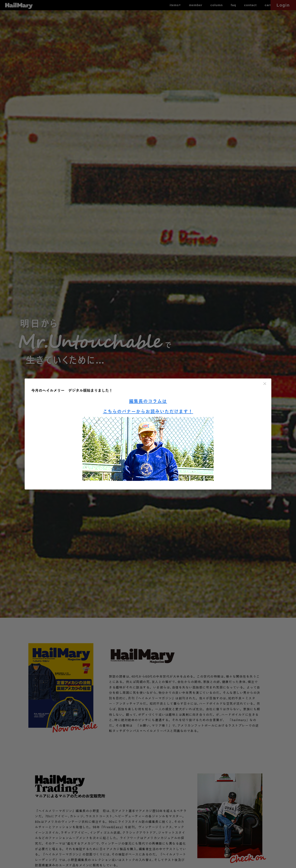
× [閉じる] (265, 384)
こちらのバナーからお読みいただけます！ (148, 412)
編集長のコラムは (148, 401)
